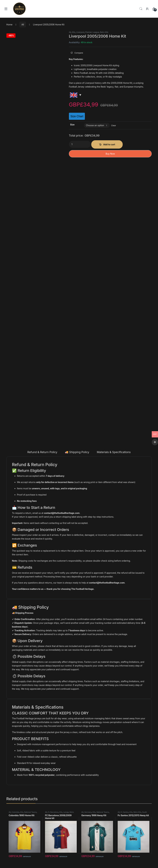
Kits (74, 32)
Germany (88, 812)
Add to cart (109, 144)
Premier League (92, 32)
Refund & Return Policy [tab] (42, 452)
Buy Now (110, 154)
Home (9, 25)
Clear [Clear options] (114, 125)
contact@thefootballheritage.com (62, 513)
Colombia (15, 812)
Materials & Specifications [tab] (114, 452)
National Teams (30, 812)
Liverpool (80, 32)
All (23, 25)
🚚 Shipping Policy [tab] (77, 452)
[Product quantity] (80, 144)
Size (72, 125)
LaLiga (66, 812)
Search (141, 9)
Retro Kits (104, 32)
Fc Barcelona (53, 812)
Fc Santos (125, 812)
